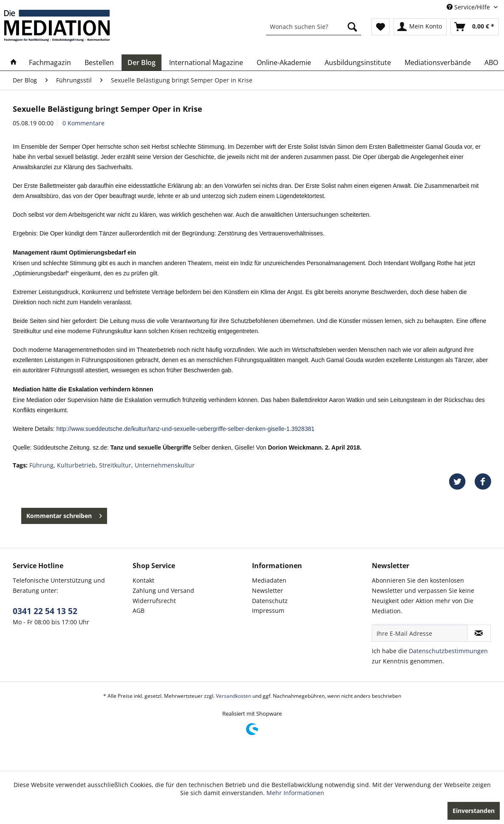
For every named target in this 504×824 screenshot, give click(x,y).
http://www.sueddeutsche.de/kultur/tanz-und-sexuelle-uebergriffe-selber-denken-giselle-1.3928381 (185, 429)
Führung (41, 465)
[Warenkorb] (475, 27)
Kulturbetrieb (76, 465)
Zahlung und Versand (163, 590)
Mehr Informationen (295, 793)
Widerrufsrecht (154, 601)
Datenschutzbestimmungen (448, 651)
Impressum (268, 610)
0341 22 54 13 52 (45, 611)
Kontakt (143, 580)
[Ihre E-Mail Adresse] (420, 633)
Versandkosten (234, 696)
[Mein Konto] (420, 27)
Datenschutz (270, 601)
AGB (139, 610)
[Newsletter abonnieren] (479, 633)
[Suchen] (352, 27)
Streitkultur (115, 465)
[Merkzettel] (381, 27)
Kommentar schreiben (64, 514)
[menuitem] (314, 27)
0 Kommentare (84, 123)
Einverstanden (474, 811)
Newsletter (268, 590)
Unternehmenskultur (165, 465)
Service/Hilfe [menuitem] (469, 7)
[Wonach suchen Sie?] (314, 27)
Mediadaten (269, 580)
